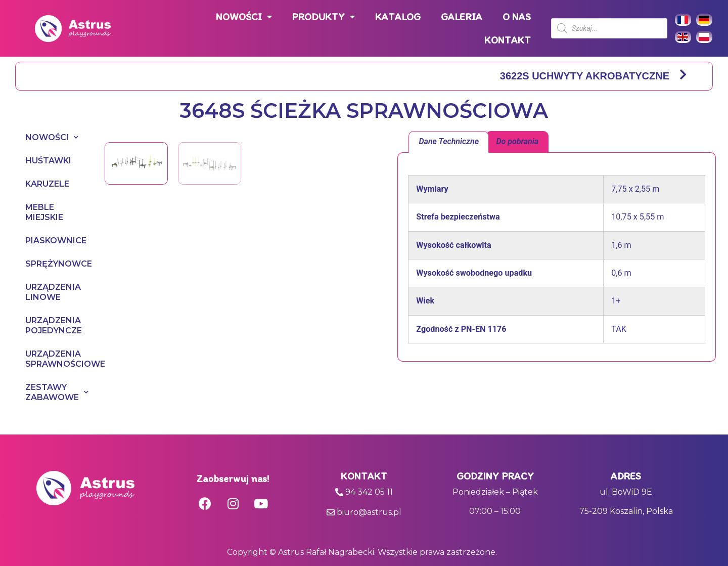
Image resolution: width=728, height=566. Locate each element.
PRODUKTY (324, 17)
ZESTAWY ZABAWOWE (55, 392)
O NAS (517, 17)
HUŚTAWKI (48, 161)
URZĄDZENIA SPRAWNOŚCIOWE (55, 359)
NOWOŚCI (244, 17)
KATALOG (398, 17)
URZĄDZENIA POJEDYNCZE (54, 325)
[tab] (449, 142)
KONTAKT (508, 40)
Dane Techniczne (449, 141)
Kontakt (364, 476)
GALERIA (462, 17)
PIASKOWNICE (55, 241)
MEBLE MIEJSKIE (44, 212)
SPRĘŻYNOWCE (55, 264)
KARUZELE (47, 184)
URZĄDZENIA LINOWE (53, 292)
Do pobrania (517, 141)
